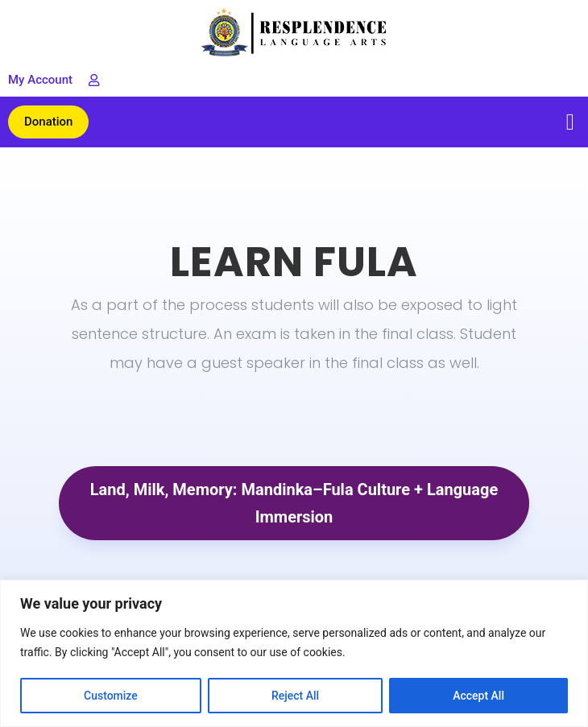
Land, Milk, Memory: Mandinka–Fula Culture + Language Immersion (294, 503)
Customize (111, 696)
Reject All (295, 696)
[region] (294, 653)
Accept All (478, 696)
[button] (570, 122)
